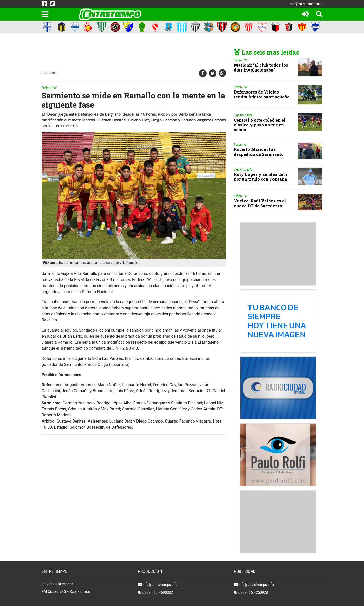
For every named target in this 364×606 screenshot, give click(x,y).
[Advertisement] (133, 52)
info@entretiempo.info (306, 4)
